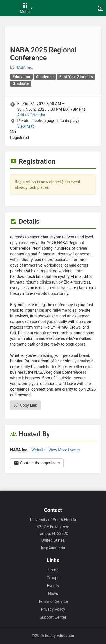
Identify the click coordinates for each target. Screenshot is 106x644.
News (53, 594)
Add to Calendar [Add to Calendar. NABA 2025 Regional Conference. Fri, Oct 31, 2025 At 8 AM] (31, 115)
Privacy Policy (53, 609)
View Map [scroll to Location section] (26, 126)
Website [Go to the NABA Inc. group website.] (38, 450)
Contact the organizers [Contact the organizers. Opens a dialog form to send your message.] (37, 463)
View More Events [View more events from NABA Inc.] (64, 450)
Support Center (53, 617)
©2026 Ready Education (53, 636)
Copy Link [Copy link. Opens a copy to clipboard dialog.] (25, 405)
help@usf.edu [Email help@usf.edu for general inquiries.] (53, 548)
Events (53, 586)
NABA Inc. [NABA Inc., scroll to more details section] (24, 67)
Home (53, 570)
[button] (7, 8)
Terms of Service (53, 601)
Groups (53, 578)
